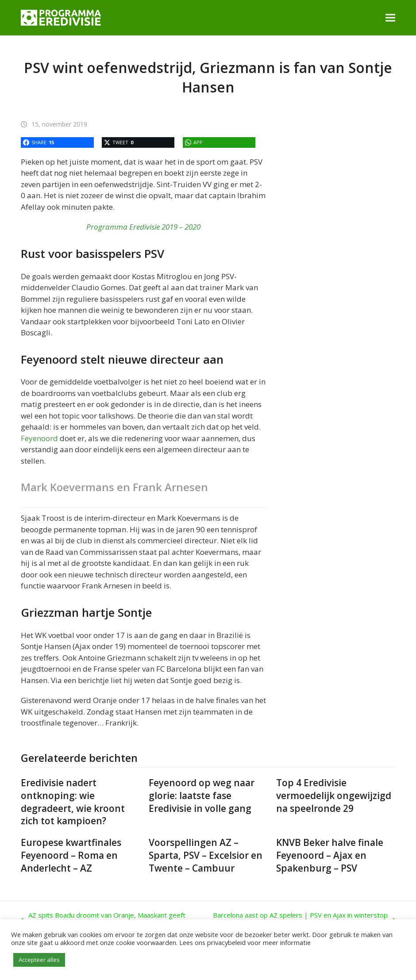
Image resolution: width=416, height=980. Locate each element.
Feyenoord (39, 438)
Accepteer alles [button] (39, 960)
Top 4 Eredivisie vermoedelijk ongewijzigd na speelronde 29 (334, 796)
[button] (390, 17)
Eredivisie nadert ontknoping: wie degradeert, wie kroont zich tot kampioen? (73, 802)
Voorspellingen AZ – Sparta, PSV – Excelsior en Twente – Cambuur (206, 855)
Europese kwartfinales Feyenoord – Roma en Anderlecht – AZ (71, 855)
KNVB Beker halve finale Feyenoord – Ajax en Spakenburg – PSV (330, 855)
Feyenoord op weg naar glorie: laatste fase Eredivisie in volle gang (202, 796)
